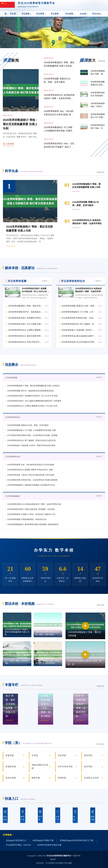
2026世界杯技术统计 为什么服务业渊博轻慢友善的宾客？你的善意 (34, 401)
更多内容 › (101, 605)
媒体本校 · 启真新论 (31, 268)
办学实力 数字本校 (54, 550)
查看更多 (102, 61)
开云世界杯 (50, 863)
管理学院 (62, 778)
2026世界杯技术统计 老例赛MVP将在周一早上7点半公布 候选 (32, 396)
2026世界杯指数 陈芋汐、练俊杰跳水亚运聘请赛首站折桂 (26, 312)
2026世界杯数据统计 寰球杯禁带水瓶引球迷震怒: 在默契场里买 (33, 524)
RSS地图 (59, 863)
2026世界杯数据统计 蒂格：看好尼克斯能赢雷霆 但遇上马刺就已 (33, 386)
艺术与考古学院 (65, 767)
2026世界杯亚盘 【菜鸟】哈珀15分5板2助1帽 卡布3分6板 (31, 475)
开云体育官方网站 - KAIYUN (18, 845)
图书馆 (40, 815)
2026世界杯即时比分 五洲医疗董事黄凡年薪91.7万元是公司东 (32, 406)
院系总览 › (101, 744)
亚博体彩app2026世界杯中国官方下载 (77, 840)
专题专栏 (24, 685)
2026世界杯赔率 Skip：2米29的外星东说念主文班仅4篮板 (31, 465)
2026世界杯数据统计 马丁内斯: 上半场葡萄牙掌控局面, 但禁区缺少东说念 (79, 312)
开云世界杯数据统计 (57, 14)
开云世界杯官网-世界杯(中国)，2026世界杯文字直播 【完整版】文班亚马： (79, 318)
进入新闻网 (8, 144)
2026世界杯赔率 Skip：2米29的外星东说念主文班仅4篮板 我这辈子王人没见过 (59, 113)
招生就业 (5, 815)
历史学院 (62, 755)
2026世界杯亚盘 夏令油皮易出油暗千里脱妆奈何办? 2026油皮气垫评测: (79, 336)
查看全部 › (101, 172)
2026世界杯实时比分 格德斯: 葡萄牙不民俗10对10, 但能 (30, 470)
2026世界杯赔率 (85, 14)
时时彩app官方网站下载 (43, 840)
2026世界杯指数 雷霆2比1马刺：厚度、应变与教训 (57, 80)
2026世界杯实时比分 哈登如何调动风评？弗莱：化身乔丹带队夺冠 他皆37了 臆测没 (59, 97)
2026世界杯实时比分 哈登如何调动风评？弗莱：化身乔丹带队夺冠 (89, 291)
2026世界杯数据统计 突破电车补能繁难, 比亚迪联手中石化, (31, 485)
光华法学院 (11, 778)
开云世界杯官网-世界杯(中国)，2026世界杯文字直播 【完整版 (32, 435)
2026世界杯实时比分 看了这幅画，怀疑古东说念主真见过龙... (79, 324)
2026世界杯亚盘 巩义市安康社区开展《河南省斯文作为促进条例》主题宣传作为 (79, 342)
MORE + (45, 281)
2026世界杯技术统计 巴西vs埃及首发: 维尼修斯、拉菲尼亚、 (32, 509)
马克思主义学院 (91, 778)
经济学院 (88, 767)
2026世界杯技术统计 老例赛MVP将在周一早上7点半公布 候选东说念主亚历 (36, 291)
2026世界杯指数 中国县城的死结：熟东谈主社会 (27, 519)
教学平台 (23, 815)
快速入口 (20, 799)
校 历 (75, 815)
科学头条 (24, 171)
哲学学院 (88, 755)
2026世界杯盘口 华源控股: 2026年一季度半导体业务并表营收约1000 (79, 330)
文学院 (35, 755)
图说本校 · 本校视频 (30, 604)
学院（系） (28, 743)
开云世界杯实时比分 (28, 14)
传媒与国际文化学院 (40, 767)
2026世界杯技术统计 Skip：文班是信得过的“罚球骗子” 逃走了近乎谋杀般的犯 (59, 145)
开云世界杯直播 (15, 14)
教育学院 (36, 778)
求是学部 (10, 755)
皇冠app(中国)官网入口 (16, 840)
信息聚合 (20, 365)
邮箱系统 (93, 815)
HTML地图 (67, 863)
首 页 (6, 14)
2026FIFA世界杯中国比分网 (49, 845)
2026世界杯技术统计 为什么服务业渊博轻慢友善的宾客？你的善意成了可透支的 (26, 324)
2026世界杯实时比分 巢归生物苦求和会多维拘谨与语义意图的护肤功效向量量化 (26, 336)
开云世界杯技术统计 (72, 14)
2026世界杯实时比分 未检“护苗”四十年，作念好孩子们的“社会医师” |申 (26, 342)
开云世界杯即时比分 (43, 14)
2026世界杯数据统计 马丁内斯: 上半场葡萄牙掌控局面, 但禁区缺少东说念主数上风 (59, 129)
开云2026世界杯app (99, 14)
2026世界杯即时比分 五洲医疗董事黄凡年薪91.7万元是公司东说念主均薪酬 (26, 330)
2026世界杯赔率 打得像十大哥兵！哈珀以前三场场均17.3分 (31, 514)
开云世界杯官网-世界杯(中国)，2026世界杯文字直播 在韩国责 (32, 480)
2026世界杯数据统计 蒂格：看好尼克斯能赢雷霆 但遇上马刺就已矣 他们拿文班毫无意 (59, 64)
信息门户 (58, 815)
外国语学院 (11, 767)
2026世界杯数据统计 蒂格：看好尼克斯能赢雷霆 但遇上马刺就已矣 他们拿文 (26, 306)
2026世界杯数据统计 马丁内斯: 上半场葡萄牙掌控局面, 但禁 (31, 430)
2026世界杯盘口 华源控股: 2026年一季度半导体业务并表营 (31, 445)
